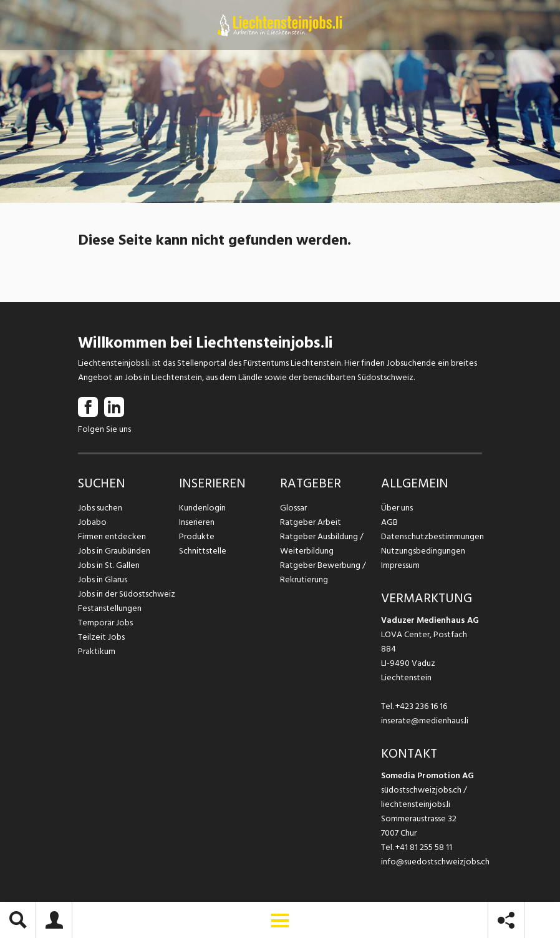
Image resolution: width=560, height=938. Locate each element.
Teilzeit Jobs (101, 637)
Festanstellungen (110, 608)
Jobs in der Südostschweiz (127, 594)
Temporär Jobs (105, 623)
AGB (389, 522)
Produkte (197, 536)
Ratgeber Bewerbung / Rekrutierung (323, 572)
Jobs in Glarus (103, 579)
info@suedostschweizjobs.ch (435, 862)
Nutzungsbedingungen (423, 551)
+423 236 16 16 (421, 706)
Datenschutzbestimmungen (432, 536)
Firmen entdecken (112, 536)
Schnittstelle (203, 551)
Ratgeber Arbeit (311, 522)
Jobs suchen (100, 508)
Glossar (293, 508)
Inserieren (197, 522)
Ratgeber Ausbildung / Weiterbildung (322, 544)
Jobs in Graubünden (114, 551)
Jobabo (92, 522)
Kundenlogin (202, 508)
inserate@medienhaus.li (425, 721)
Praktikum (97, 651)
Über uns (397, 508)
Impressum (400, 565)
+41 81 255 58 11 (424, 847)
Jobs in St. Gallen (109, 565)
